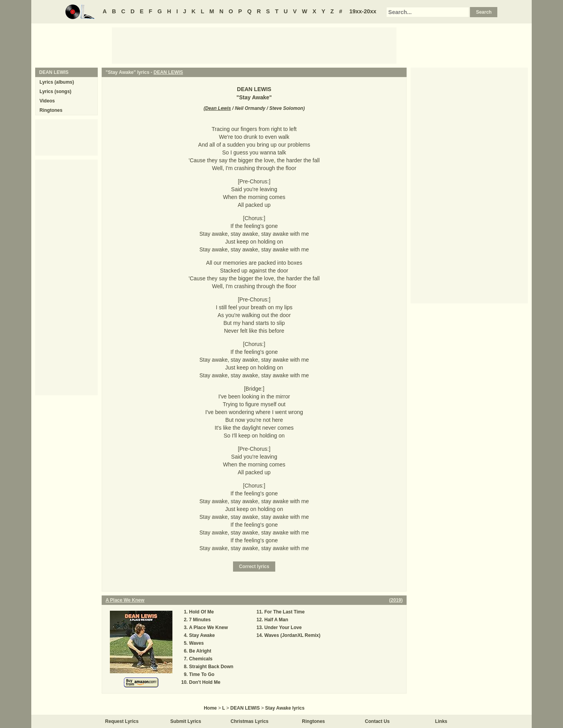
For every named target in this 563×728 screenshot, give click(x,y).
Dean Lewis (218, 108)
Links (441, 721)
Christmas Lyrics (250, 721)
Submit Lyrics (186, 721)
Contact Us (377, 721)
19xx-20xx (363, 11)
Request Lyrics (122, 721)
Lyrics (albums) (57, 82)
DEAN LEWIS (168, 72)
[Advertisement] (254, 45)
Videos (47, 101)
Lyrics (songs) (56, 91)
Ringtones (51, 110)
